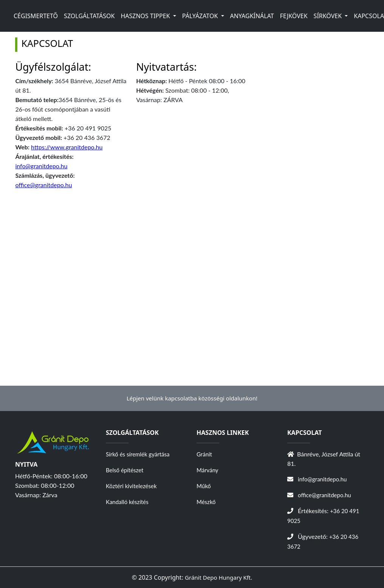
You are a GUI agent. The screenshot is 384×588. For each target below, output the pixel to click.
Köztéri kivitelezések (131, 486)
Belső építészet (125, 470)
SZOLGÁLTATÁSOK (89, 16)
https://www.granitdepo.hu (67, 147)
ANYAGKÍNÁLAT (252, 16)
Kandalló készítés (127, 502)
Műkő (204, 486)
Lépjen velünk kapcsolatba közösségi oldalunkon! (192, 398)
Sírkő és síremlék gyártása (138, 454)
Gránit (204, 454)
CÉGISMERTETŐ (36, 16)
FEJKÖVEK (294, 16)
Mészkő (206, 502)
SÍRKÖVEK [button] (329, 16)
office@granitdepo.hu (43, 185)
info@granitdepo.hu (41, 166)
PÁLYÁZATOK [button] (201, 16)
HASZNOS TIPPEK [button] (146, 16)
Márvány (207, 470)
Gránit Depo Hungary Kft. (218, 577)
